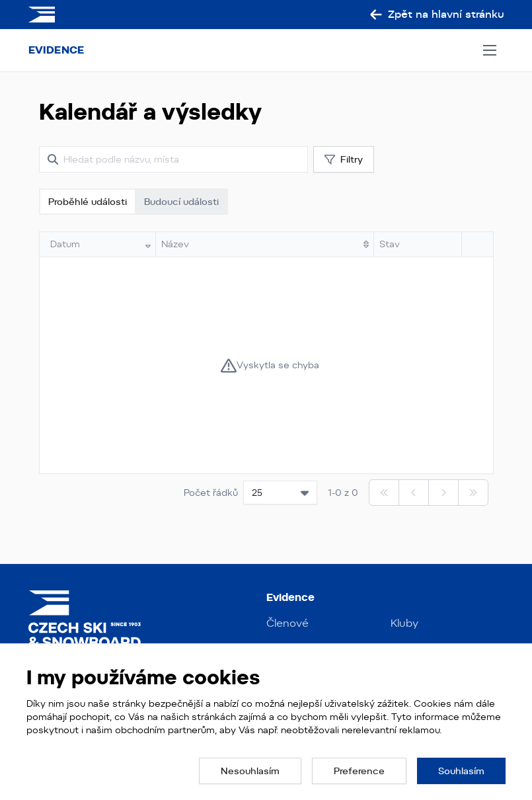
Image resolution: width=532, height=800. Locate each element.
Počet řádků (211, 493)
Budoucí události (181, 202)
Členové (287, 623)
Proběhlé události (88, 202)
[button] (250, 771)
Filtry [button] (344, 160)
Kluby (404, 623)
